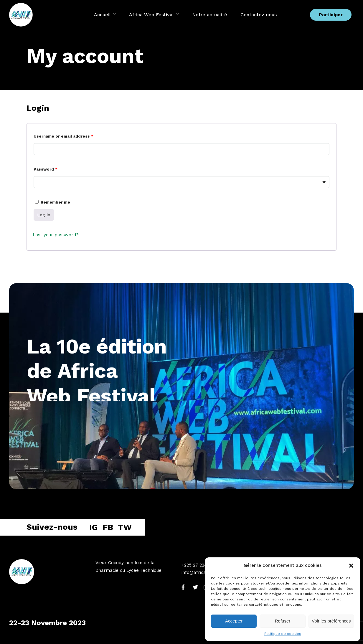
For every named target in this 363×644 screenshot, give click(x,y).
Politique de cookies (283, 634)
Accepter (234, 621)
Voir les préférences (331, 621)
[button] (351, 566)
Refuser (283, 621)
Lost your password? (56, 235)
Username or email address (63, 136)
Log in (44, 215)
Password (46, 169)
